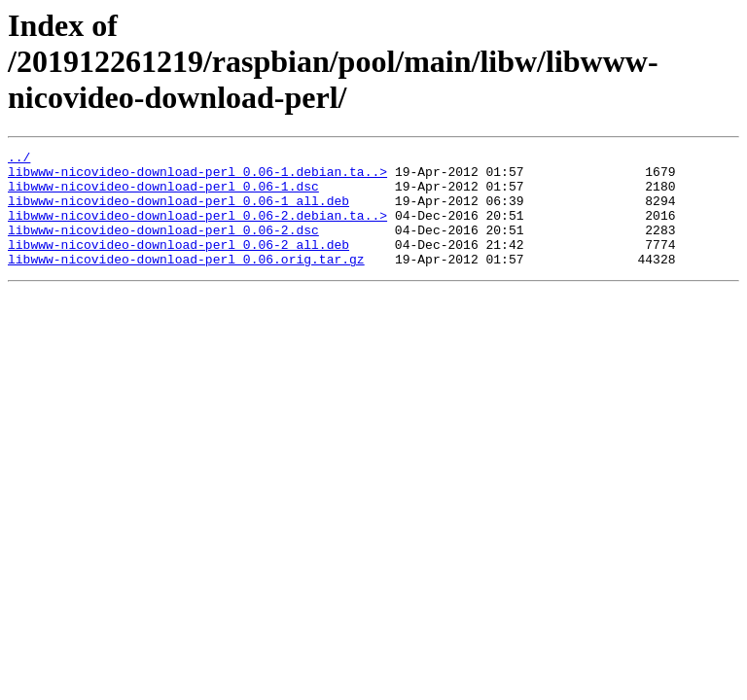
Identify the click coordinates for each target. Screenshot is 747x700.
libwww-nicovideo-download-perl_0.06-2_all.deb (178, 264)
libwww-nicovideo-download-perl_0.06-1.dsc (163, 194)
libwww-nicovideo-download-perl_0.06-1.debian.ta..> (197, 177)
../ (19, 159)
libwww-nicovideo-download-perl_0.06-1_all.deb (178, 212)
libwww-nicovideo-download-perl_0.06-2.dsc (163, 247)
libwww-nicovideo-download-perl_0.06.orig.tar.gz (186, 282)
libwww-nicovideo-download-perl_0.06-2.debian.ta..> (197, 229)
